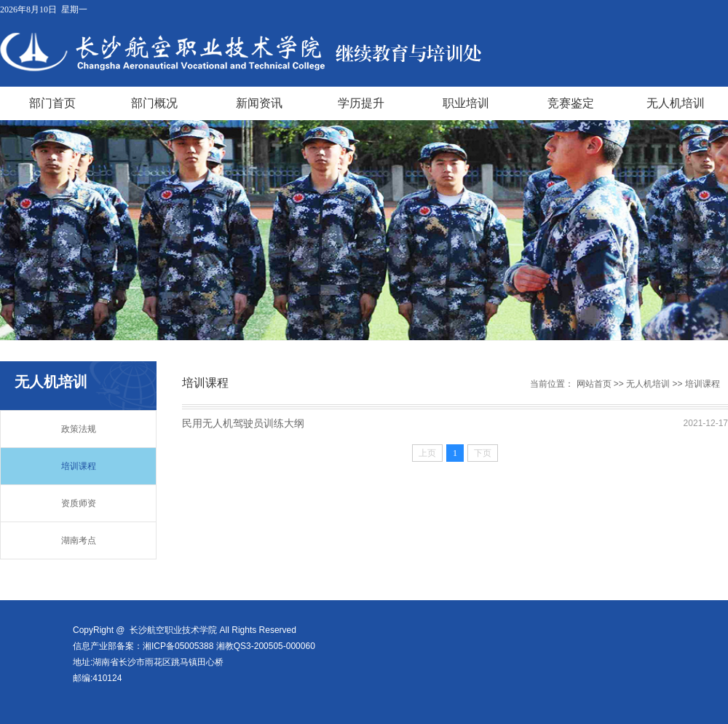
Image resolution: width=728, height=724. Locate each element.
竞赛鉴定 (571, 103)
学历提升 (361, 103)
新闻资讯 (259, 103)
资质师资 (79, 503)
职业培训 (466, 103)
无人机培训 (676, 103)
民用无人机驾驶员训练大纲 (243, 423)
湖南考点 (79, 540)
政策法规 (79, 429)
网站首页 (594, 384)
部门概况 (154, 103)
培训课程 (79, 466)
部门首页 (52, 103)
